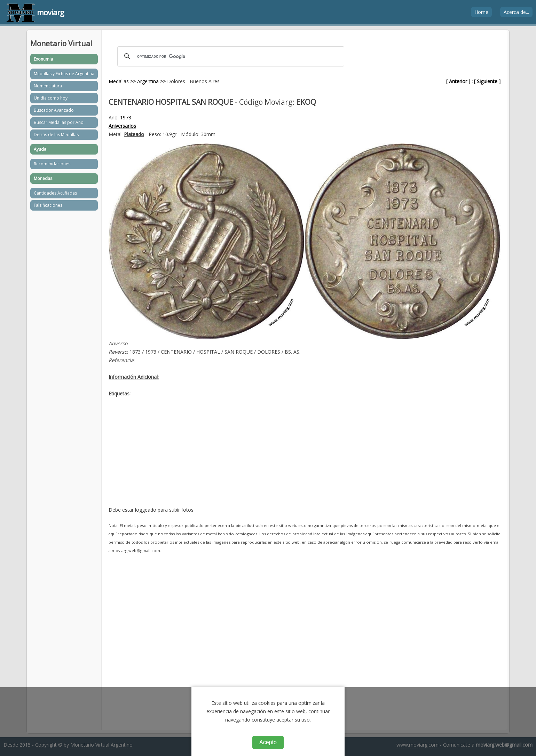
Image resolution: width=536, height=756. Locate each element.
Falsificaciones (48, 205)
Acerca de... (516, 12)
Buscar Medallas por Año (59, 122)
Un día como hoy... (52, 98)
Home (481, 12)
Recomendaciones (52, 164)
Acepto (268, 742)
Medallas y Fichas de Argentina (64, 74)
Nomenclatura (48, 86)
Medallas (119, 81)
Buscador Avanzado (54, 110)
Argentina (148, 81)
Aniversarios (122, 126)
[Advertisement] (305, 457)
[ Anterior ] (458, 81)
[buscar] (230, 56)
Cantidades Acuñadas (55, 193)
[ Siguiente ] (487, 81)
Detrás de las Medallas (56, 135)
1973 (126, 117)
